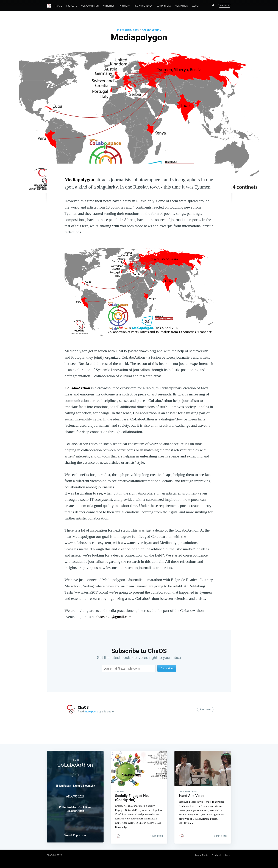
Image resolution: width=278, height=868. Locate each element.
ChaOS (83, 707)
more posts (91, 712)
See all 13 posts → (75, 835)
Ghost (228, 855)
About (196, 6)
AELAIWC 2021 (75, 795)
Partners (124, 6)
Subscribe (225, 6)
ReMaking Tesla (143, 6)
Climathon (182, 6)
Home (59, 6)
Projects (72, 6)
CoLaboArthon (90, 6)
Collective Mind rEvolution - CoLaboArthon (75, 808)
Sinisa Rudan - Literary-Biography (75, 785)
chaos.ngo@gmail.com (114, 617)
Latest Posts (202, 855)
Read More (205, 709)
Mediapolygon (79, 180)
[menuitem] (59, 6)
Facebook (216, 855)
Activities (109, 6)
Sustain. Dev (164, 6)
